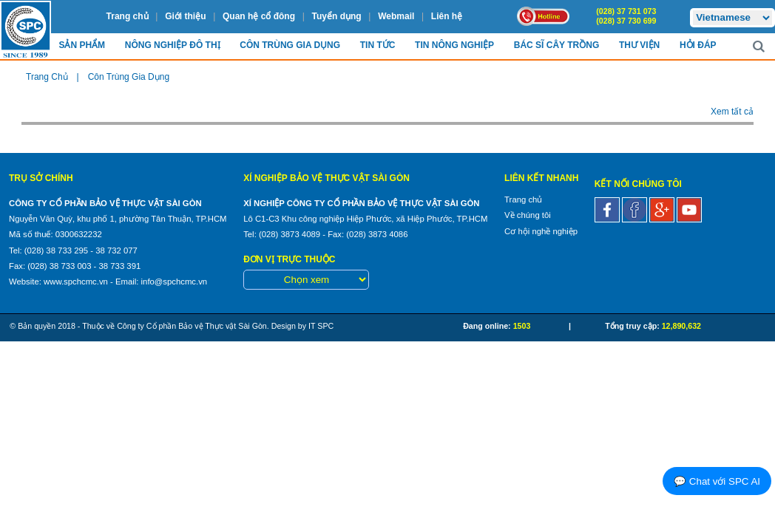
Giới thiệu (185, 16)
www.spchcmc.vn (76, 282)
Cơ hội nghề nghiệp (541, 231)
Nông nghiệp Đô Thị (173, 45)
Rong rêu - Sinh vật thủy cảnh (132, 107)
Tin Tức (378, 45)
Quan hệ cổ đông (259, 16)
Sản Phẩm (82, 45)
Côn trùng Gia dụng (290, 45)
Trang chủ (128, 16)
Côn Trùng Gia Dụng (129, 77)
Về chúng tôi (528, 215)
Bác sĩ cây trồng (556, 45)
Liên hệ (447, 16)
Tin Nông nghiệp (454, 45)
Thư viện (639, 45)
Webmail (396, 16)
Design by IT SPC (303, 326)
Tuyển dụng (337, 16)
